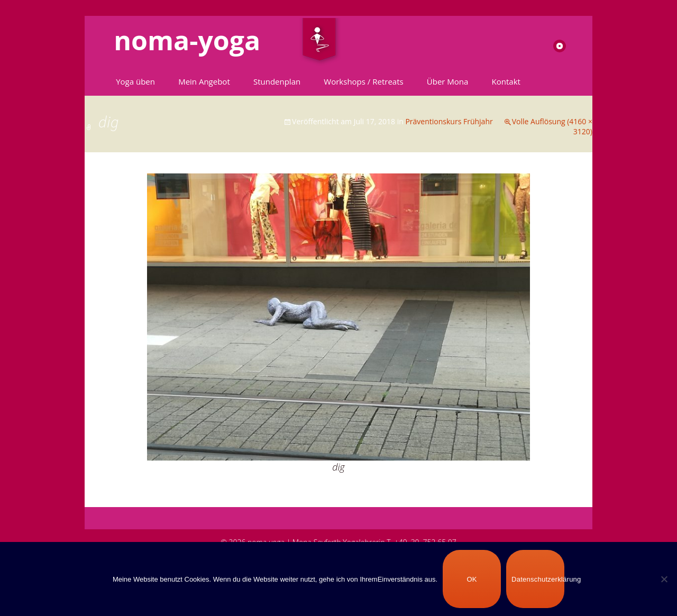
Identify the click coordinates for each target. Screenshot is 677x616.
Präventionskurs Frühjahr (449, 121)
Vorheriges (114, 213)
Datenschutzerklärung (538, 579)
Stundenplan (277, 81)
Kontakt (506, 81)
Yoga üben (135, 81)
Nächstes (566, 213)
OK (472, 579)
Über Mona (448, 81)
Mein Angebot (204, 81)
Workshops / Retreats (363, 81)
